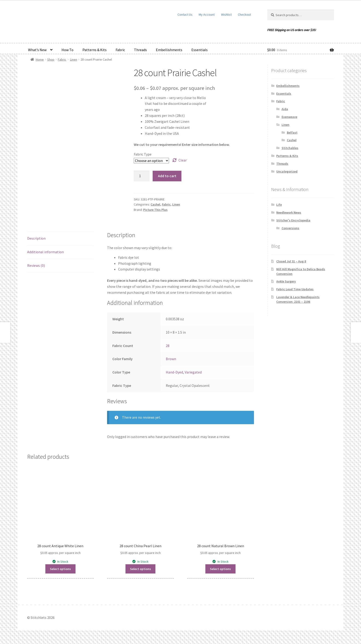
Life (279, 205)
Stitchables (290, 148)
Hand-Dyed (174, 372)
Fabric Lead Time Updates (295, 289)
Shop (51, 59)
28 (168, 346)
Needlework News (289, 212)
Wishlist (226, 15)
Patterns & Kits (95, 50)
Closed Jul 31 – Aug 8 (291, 261)
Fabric (120, 50)
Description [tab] (36, 238)
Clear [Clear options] (183, 160)
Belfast (292, 132)
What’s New (37, 50)
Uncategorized (287, 171)
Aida (285, 109)
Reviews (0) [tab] (36, 265)
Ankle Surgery (286, 281)
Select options (60, 569)
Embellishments (169, 50)
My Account (207, 15)
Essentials (199, 50)
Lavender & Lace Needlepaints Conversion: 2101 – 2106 (298, 299)
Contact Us (185, 15)
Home (40, 59)
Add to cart (167, 176)
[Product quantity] (142, 176)
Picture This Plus (155, 210)
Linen (74, 59)
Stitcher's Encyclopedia (293, 220)
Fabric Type (143, 154)
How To (67, 50)
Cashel (155, 204)
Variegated (193, 372)
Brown (171, 359)
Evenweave (289, 117)
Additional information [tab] (45, 252)
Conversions (290, 228)
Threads (140, 50)
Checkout (244, 15)
